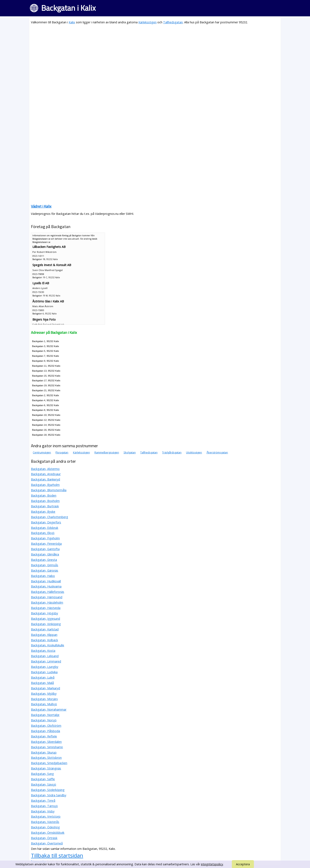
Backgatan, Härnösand (47, 597)
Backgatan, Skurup (44, 752)
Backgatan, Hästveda (46, 608)
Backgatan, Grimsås (45, 565)
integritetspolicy (212, 864)
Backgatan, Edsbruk (45, 528)
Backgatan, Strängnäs (46, 768)
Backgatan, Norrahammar (49, 709)
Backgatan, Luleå (43, 677)
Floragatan (62, 452)
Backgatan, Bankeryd (45, 479)
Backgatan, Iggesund (45, 619)
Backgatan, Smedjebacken (49, 763)
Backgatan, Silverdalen (46, 742)
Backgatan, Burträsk (45, 506)
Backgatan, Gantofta (45, 549)
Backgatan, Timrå (43, 801)
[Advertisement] (155, 57)
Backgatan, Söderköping (48, 790)
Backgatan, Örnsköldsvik (48, 833)
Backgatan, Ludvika (44, 672)
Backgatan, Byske (43, 512)
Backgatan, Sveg (42, 774)
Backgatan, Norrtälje (45, 715)
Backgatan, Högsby (44, 613)
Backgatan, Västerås (45, 822)
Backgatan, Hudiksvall (46, 581)
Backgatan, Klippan (44, 635)
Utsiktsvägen (194, 452)
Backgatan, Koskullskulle (48, 645)
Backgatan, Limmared (46, 661)
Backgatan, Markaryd (45, 688)
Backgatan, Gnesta (44, 560)
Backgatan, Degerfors (46, 522)
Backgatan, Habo (43, 576)
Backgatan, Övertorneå (47, 843)
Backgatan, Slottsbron (46, 758)
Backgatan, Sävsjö (44, 784)
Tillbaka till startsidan (57, 855)
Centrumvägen (42, 452)
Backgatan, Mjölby (44, 694)
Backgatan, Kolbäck (44, 640)
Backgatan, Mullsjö (44, 704)
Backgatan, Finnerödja (46, 544)
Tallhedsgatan (173, 22)
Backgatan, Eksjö (43, 533)
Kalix (72, 22)
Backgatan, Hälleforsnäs (48, 592)
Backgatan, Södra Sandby (49, 795)
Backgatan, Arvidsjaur (46, 474)
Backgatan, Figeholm (45, 538)
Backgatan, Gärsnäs (45, 570)
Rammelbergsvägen (107, 452)
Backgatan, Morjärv (44, 699)
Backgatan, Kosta (43, 651)
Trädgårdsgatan (172, 452)
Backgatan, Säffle (43, 779)
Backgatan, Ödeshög (45, 827)
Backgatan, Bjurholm (45, 485)
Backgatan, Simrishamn (47, 747)
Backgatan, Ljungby (45, 667)
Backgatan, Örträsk (44, 838)
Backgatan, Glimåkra (45, 554)
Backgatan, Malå (42, 683)
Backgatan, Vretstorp (46, 816)
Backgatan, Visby (43, 811)
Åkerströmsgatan (217, 452)
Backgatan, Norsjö (44, 720)
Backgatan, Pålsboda (45, 731)
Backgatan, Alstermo (45, 469)
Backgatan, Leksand (45, 656)
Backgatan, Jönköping (46, 624)
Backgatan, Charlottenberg (50, 517)
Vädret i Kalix (41, 206)
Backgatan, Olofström (46, 726)
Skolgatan (130, 452)
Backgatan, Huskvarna (46, 586)
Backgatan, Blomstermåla (49, 490)
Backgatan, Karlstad (45, 629)
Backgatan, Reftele (44, 736)
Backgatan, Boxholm (45, 501)
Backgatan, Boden (44, 495)
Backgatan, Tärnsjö (44, 806)
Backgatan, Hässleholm (47, 602)
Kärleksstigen (147, 22)
